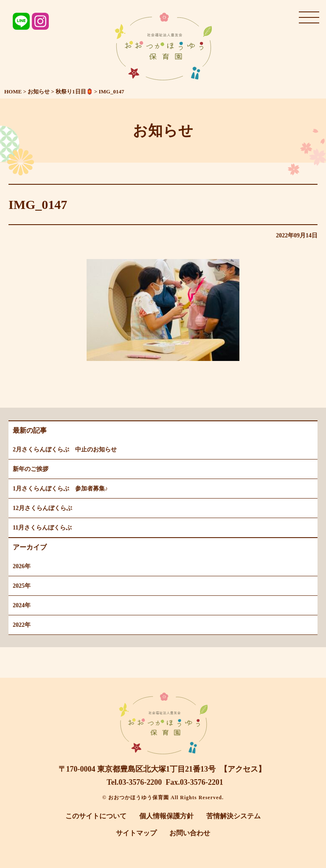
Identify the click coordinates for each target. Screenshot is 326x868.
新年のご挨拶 (31, 469)
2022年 (22, 625)
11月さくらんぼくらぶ (42, 528)
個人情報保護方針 (166, 816)
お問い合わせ (190, 833)
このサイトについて (96, 816)
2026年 (22, 566)
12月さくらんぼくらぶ (42, 508)
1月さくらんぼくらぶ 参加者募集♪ (60, 489)
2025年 (22, 586)
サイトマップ (136, 833)
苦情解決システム (233, 816)
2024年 (22, 605)
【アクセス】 (243, 769)
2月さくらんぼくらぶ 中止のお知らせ (65, 449)
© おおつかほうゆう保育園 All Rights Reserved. (163, 798)
